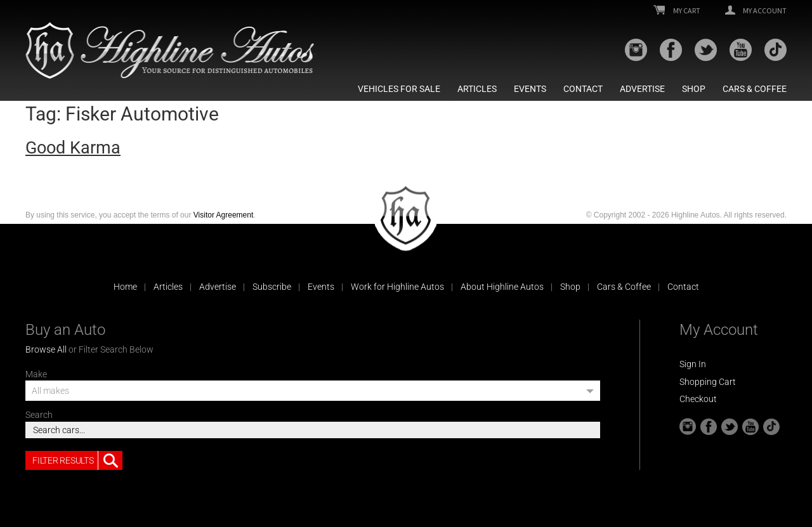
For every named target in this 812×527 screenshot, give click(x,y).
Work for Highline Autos (397, 287)
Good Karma (73, 148)
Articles (477, 89)
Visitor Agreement (224, 215)
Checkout (698, 399)
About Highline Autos (502, 287)
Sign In (693, 364)
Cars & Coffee (755, 89)
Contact (583, 89)
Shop (694, 89)
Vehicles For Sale (399, 89)
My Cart (677, 11)
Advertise (642, 89)
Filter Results (77, 460)
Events (530, 89)
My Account (756, 11)
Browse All (46, 349)
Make (36, 374)
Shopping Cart (708, 382)
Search (39, 415)
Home (125, 287)
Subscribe (272, 287)
